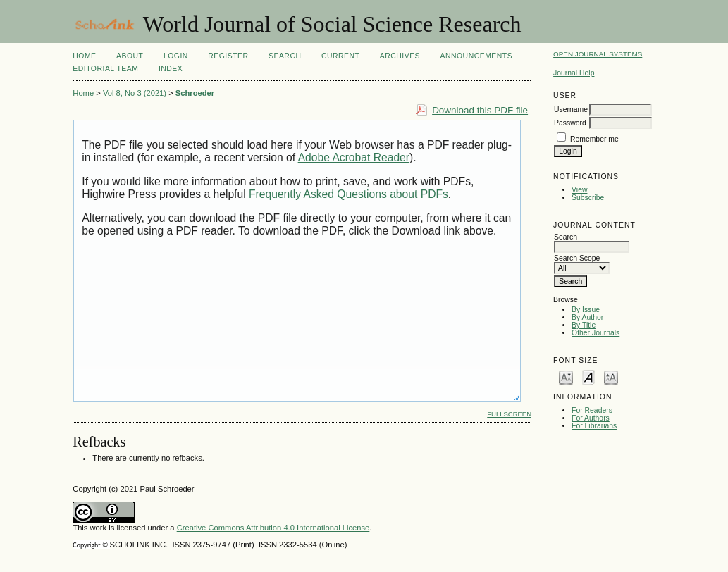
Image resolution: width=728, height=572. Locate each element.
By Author (587, 317)
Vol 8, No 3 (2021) (135, 93)
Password (570, 123)
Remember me (594, 139)
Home (84, 56)
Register (228, 56)
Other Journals (596, 333)
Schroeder (195, 93)
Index (171, 69)
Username (571, 110)
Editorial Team (105, 69)
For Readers (592, 410)
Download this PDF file (480, 110)
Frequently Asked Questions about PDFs (348, 194)
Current (340, 56)
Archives (400, 56)
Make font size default (588, 377)
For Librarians (594, 426)
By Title (584, 325)
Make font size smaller (566, 377)
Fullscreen (509, 414)
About (130, 56)
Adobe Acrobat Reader (354, 157)
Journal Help (574, 73)
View (579, 190)
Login (176, 56)
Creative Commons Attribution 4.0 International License (273, 528)
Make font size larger (611, 377)
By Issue (586, 310)
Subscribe (588, 198)
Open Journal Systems (598, 54)
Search (285, 56)
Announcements (477, 56)
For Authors (591, 418)
